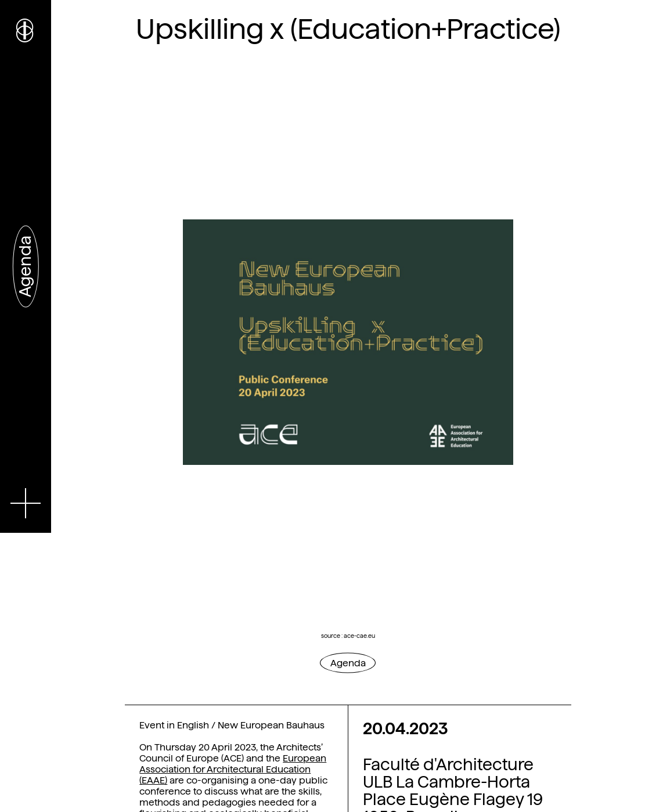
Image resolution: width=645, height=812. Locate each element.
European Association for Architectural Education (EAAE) (233, 769)
